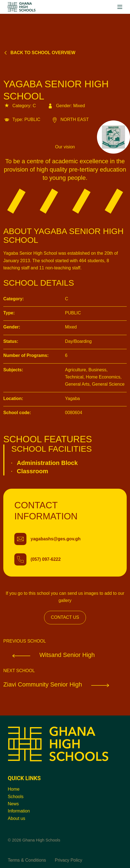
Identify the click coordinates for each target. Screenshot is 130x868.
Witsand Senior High (49, 655)
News (13, 804)
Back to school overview (39, 53)
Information (19, 811)
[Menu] (120, 7)
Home (14, 789)
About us (16, 818)
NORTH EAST (70, 119)
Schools (16, 797)
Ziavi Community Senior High (61, 684)
